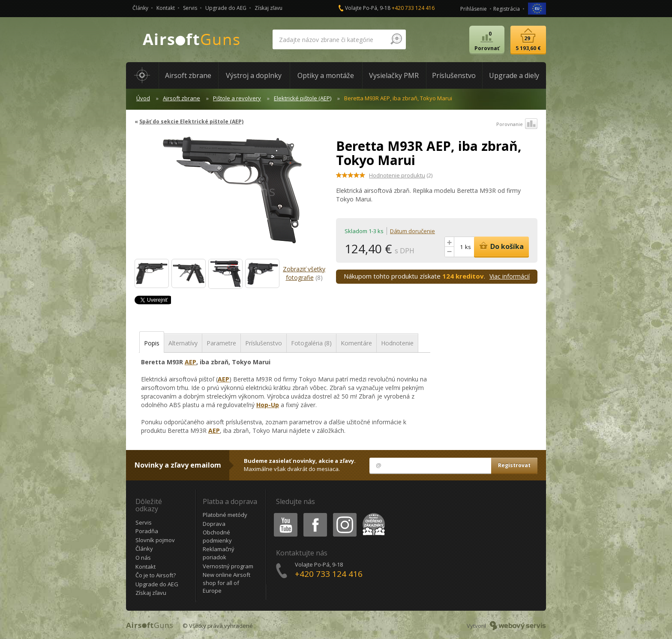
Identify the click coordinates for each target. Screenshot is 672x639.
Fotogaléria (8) (311, 343)
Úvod (143, 98)
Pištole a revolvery (237, 98)
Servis (190, 8)
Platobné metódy (225, 515)
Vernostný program (228, 566)
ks (468, 247)
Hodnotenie (397, 343)
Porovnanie (517, 124)
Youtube (283, 514)
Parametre (221, 343)
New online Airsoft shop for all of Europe (226, 583)
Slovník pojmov (155, 540)
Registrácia (507, 9)
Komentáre (356, 343)
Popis (152, 343)
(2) (401, 175)
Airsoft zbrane (181, 98)
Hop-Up (268, 405)
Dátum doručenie (412, 231)
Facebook (314, 514)
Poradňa (147, 531)
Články (140, 8)
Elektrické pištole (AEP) (303, 98)
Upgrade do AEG (226, 8)
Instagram (344, 514)
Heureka (372, 514)
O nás (143, 558)
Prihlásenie (474, 9)
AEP (190, 362)
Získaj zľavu (268, 8)
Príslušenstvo (264, 343)
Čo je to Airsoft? (156, 575)
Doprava (214, 524)
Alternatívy (183, 343)
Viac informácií (510, 276)
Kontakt (166, 8)
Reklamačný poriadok (219, 553)
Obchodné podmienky (217, 536)
